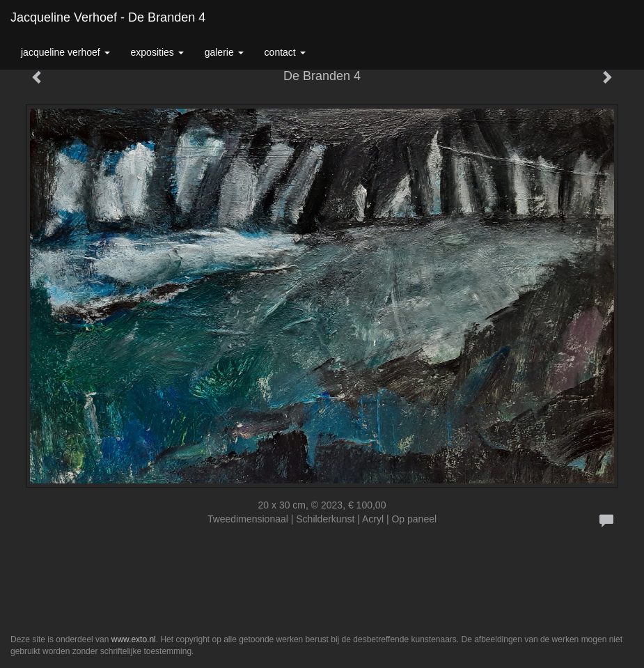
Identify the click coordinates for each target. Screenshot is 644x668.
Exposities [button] (157, 52)
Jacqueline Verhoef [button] (65, 52)
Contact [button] (285, 52)
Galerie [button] (224, 52)
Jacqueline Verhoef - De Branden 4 (108, 17)
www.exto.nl (134, 639)
